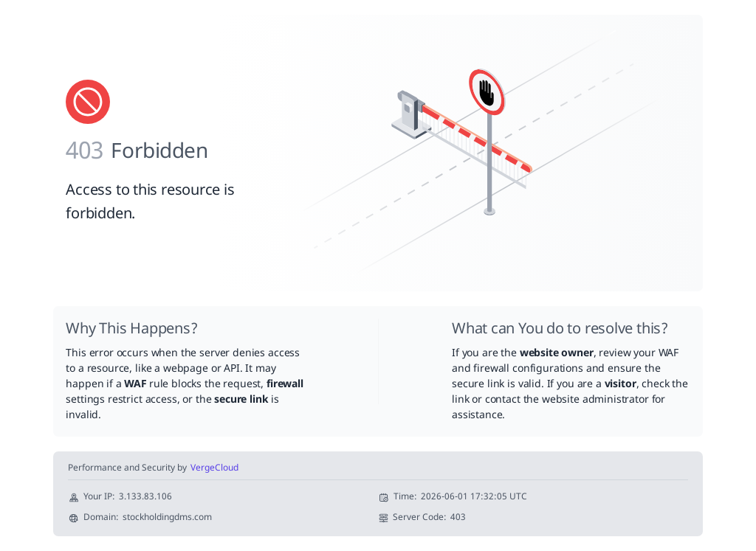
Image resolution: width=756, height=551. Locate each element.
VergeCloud (214, 469)
